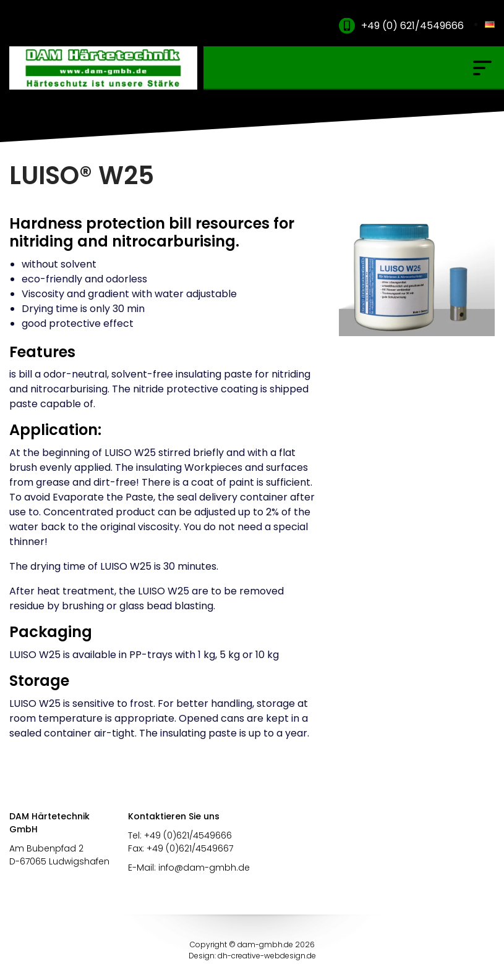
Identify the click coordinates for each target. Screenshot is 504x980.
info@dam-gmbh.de (204, 868)
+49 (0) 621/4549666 (412, 26)
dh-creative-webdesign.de (267, 956)
